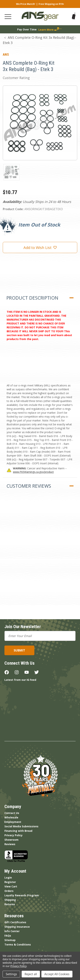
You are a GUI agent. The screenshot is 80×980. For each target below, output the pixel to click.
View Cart (11, 886)
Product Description (32, 298)
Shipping (10, 900)
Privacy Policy (13, 835)
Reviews (10, 844)
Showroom (11, 840)
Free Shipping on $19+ (51, 4)
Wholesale (11, 817)
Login (8, 878)
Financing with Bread (18, 831)
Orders (9, 891)
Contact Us (12, 813)
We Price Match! (26, 4)
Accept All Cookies (57, 974)
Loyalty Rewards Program (22, 895)
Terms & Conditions (18, 944)
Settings (11, 974)
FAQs (8, 936)
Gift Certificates (15, 922)
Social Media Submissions (21, 826)
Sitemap (10, 940)
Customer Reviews (29, 486)
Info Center (12, 931)
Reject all (31, 974)
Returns (10, 904)
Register (10, 882)
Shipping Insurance (17, 927)
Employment (13, 822)
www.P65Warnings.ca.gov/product (33, 472)
